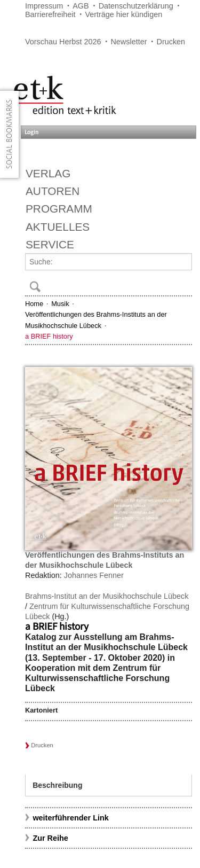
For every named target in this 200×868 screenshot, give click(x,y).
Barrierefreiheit (50, 14)
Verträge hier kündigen (123, 14)
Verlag (48, 173)
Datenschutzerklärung (136, 6)
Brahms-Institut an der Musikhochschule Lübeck (107, 596)
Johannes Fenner (94, 575)
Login (31, 132)
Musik (60, 304)
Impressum (44, 6)
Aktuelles (58, 227)
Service (50, 244)
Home (34, 304)
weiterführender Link (70, 818)
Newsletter (129, 42)
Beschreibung (57, 785)
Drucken (171, 42)
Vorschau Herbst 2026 (63, 42)
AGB (81, 6)
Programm (59, 209)
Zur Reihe (50, 838)
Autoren (53, 191)
